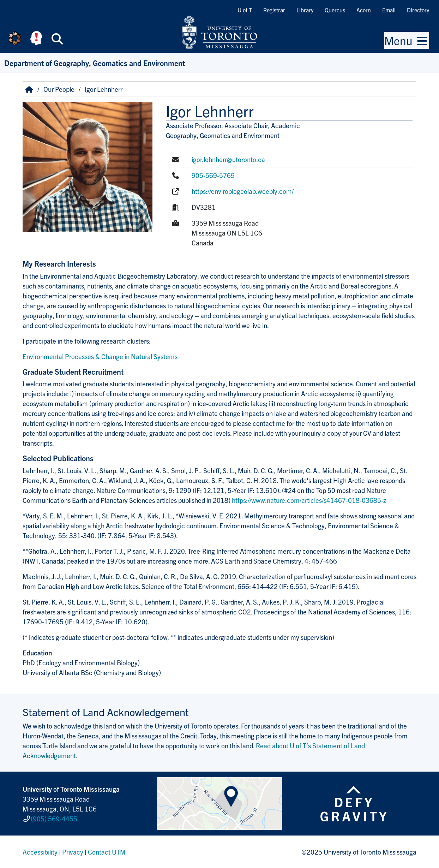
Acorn (364, 10)
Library (305, 10)
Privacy (73, 852)
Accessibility (40, 852)
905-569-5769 (213, 175)
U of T (245, 10)
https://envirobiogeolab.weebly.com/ (243, 191)
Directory (418, 10)
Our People (59, 89)
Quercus (335, 10)
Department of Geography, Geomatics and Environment (95, 63)
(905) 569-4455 (54, 819)
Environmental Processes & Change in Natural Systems (100, 356)
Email (389, 10)
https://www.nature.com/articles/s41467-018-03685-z (309, 500)
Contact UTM (107, 852)
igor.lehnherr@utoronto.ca (228, 159)
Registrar (274, 10)
